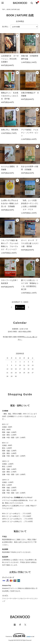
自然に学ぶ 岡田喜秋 (10, 130)
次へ (28, 307)
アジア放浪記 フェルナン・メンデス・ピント (30, 133)
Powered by (20, 635)
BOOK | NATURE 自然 (13, 9)
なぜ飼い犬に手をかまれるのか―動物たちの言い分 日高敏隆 (10, 203)
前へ (12, 307)
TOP (3, 9)
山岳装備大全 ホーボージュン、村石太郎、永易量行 (10, 59)
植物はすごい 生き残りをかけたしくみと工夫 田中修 (10, 96)
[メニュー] (2, 3)
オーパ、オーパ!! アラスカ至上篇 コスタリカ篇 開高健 (30, 243)
